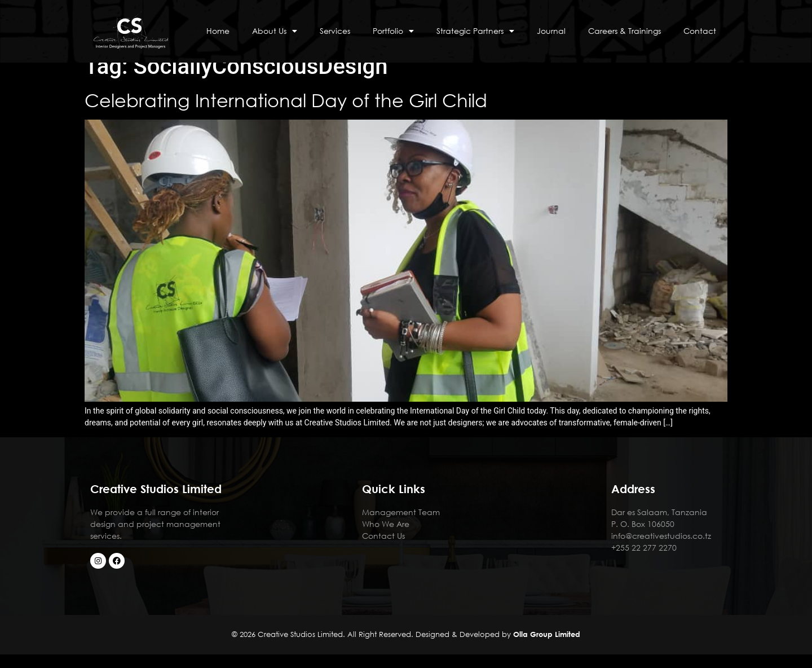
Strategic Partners (475, 31)
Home (218, 31)
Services (335, 31)
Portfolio (393, 31)
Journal (551, 31)
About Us (275, 31)
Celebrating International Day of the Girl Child (288, 114)
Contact (700, 31)
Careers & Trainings (625, 31)
